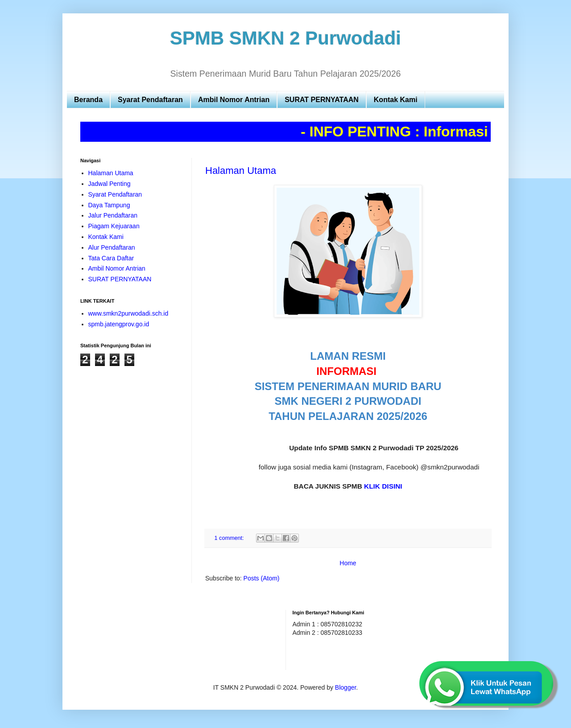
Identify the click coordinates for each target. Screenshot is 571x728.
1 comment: (230, 538)
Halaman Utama (241, 171)
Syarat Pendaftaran (150, 100)
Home (348, 563)
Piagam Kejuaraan (114, 226)
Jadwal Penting (110, 184)
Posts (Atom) (262, 578)
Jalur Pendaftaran (113, 215)
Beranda (88, 100)
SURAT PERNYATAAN (322, 100)
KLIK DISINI (383, 486)
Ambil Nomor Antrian (234, 100)
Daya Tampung (109, 205)
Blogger (345, 687)
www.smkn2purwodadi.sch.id (128, 313)
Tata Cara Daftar (111, 258)
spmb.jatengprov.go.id (119, 324)
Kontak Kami (396, 100)
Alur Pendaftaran (112, 247)
